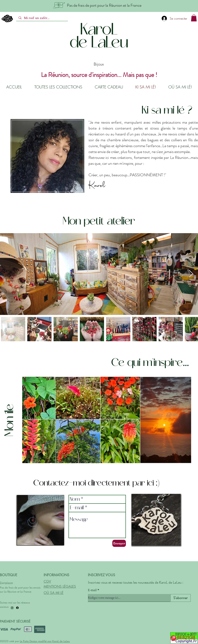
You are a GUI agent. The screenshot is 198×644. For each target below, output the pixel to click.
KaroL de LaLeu (61, 641)
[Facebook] (17, 608)
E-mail (92, 590)
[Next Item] (191, 274)
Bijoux (99, 64)
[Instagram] (12, 608)
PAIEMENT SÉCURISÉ (15, 621)
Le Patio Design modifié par (36, 641)
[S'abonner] (181, 598)
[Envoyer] (119, 543)
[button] (194, 18)
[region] (47, 155)
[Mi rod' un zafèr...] (42, 18)
